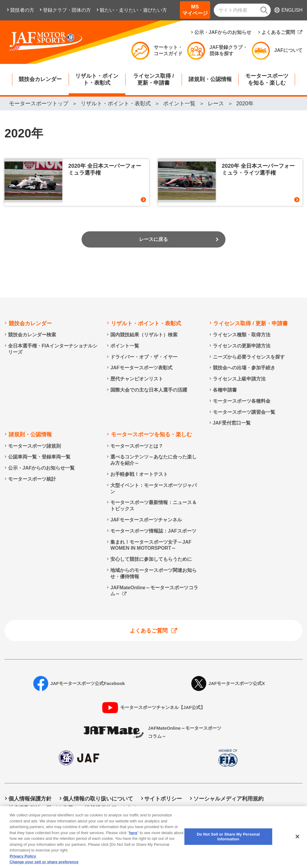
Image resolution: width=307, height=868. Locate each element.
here (133, 837)
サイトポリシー (163, 799)
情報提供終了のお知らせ (114, 808)
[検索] (264, 10)
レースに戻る (153, 246)
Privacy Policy (23, 861)
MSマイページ (195, 10)
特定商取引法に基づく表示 (41, 808)
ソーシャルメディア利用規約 (228, 799)
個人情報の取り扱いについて (98, 799)
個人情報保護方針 (30, 799)
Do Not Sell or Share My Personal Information (213, 808)
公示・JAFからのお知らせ (223, 32)
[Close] (297, 841)
